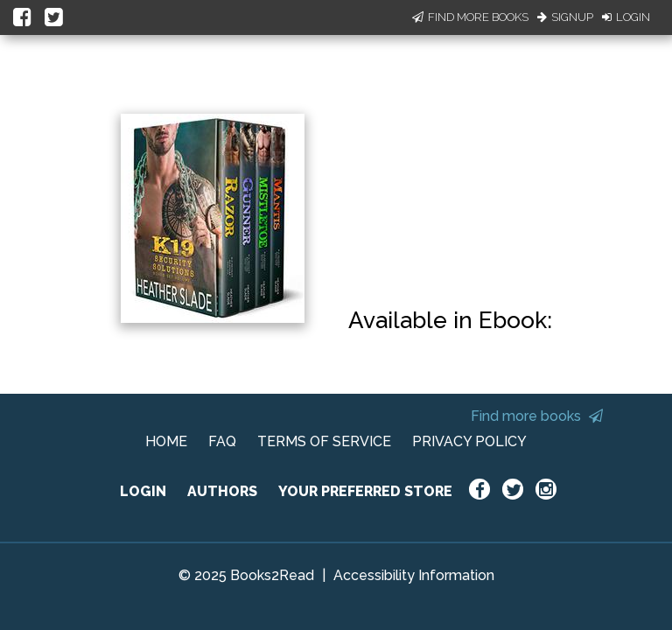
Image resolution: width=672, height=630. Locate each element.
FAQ (222, 441)
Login (626, 17)
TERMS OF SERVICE (324, 441)
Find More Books (470, 17)
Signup (565, 17)
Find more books (537, 416)
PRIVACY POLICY (469, 441)
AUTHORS (222, 491)
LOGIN (143, 491)
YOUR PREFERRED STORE (365, 491)
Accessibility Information (414, 575)
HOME (166, 441)
